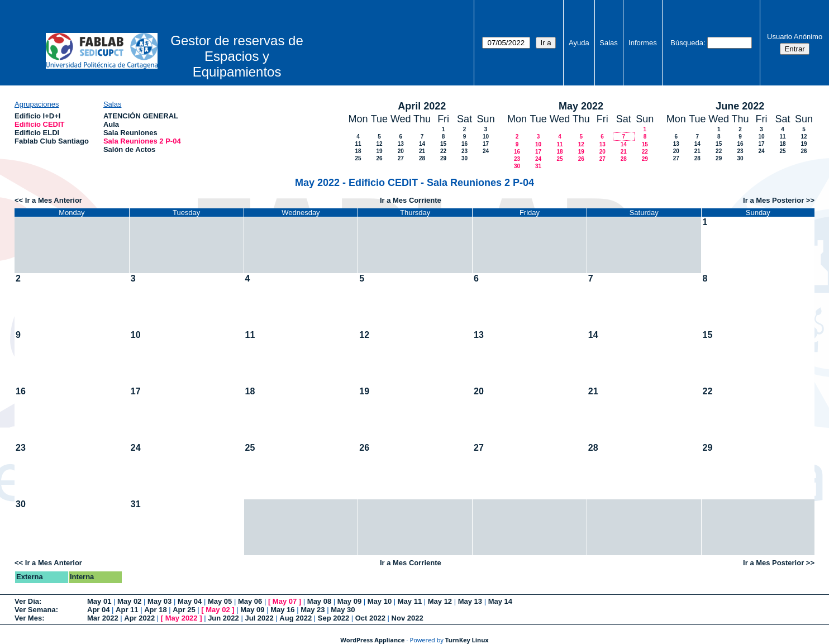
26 (379, 158)
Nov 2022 (408, 618)
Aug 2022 (296, 618)
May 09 (349, 601)
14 (422, 144)
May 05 (220, 601)
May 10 (380, 601)
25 (358, 158)
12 (379, 144)
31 (538, 166)
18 (358, 151)
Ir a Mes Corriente (411, 200)
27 (401, 158)
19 (379, 151)
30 (464, 158)
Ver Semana (35, 610)
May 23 (313, 610)
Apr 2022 (139, 618)
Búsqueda (687, 43)
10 (486, 137)
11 (358, 144)
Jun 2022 (223, 618)
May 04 (190, 601)
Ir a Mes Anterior (54, 200)
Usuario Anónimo (795, 37)
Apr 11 (127, 610)
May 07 (285, 601)
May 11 (410, 601)
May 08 (319, 601)
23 (464, 151)
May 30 (343, 610)
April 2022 (422, 106)
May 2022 (581, 106)
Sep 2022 (333, 618)
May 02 (129, 601)
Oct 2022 (370, 618)
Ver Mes (28, 618)
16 (464, 144)
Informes (643, 43)
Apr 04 (98, 610)
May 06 (250, 601)
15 (443, 144)
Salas (609, 43)
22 (443, 151)
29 (443, 158)
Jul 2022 (259, 618)
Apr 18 (155, 610)
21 (422, 151)
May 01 (99, 601)
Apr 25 (184, 610)
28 (422, 158)
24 (486, 151)
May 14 (500, 601)
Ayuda (579, 43)
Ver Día (27, 601)
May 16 (282, 610)
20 (401, 151)
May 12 (440, 601)
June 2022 (740, 106)
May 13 (470, 601)
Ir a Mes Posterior (773, 200)
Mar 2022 (103, 618)
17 (486, 144)
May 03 (159, 601)
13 (401, 144)
